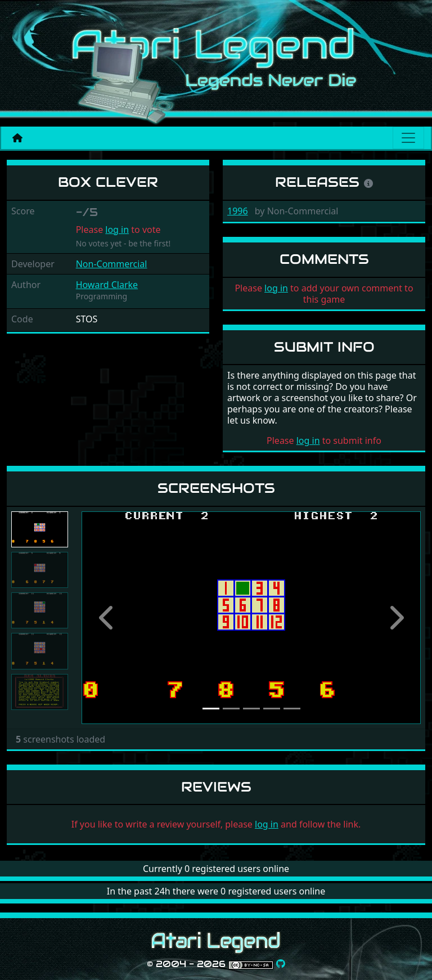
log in (117, 230)
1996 (238, 211)
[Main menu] (408, 138)
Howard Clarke (107, 285)
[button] (107, 617)
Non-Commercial (112, 264)
